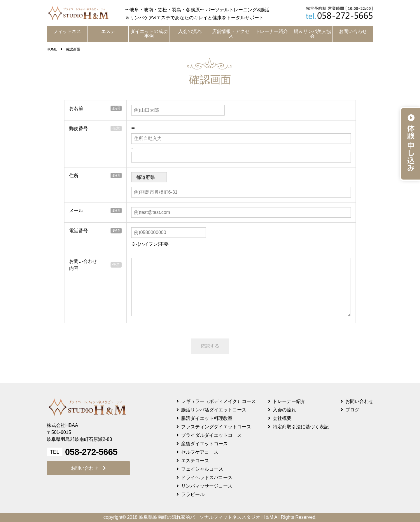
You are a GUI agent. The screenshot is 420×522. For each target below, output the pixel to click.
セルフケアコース (200, 452)
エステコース (195, 461)
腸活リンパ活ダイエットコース (214, 410)
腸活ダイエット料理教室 (207, 418)
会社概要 (282, 418)
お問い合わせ (353, 31)
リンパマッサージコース (207, 486)
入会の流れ (190, 31)
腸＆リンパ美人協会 (312, 34)
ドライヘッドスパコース (207, 478)
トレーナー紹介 (272, 31)
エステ (108, 31)
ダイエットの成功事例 (149, 34)
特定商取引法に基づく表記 (301, 427)
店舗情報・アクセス (231, 34)
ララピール (193, 494)
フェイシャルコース (202, 469)
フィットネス (67, 31)
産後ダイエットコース (204, 444)
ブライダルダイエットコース (211, 435)
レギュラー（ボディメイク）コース (218, 401)
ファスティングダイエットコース (216, 427)
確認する (210, 346)
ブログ (352, 410)
